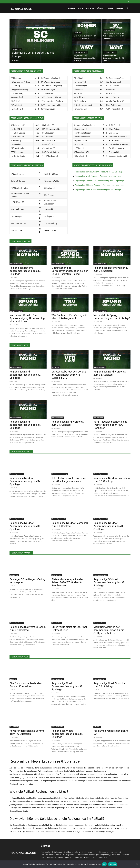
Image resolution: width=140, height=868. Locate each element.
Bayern (71, 8)
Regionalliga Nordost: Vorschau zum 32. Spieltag (112, 480)
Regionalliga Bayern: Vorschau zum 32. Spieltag (111, 269)
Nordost (90, 8)
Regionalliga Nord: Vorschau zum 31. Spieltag (68, 423)
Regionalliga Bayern (16, 264)
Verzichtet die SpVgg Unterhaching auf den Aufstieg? (112, 317)
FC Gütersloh (14, 727)
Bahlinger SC (17, 49)
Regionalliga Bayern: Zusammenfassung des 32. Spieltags (99, 172)
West (111, 8)
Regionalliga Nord (110, 52)
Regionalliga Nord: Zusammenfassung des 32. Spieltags (98, 176)
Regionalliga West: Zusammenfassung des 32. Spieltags (98, 190)
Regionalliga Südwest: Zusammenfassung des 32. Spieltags (100, 185)
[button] (128, 9)
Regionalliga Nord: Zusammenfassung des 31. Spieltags (25, 425)
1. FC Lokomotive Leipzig (60, 474)
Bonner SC (78, 33)
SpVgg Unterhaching (16, 311)
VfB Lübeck (56, 367)
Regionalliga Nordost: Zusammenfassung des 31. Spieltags (25, 526)
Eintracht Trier (57, 623)
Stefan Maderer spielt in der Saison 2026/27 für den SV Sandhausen (67, 582)
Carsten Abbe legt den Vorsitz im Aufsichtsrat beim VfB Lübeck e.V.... (69, 375)
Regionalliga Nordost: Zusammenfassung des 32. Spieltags (99, 181)
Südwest (101, 8)
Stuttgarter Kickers (100, 623)
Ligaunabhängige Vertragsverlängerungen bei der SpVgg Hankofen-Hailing (70, 271)
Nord (80, 8)
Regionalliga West (81, 52)
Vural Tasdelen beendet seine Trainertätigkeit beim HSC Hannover (110, 425)
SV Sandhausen (109, 30)
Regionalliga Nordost (17, 474)
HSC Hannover (99, 417)
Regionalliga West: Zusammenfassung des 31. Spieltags (67, 734)
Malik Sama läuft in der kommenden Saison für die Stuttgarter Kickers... (109, 630)
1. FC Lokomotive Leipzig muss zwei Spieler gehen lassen (69, 480)
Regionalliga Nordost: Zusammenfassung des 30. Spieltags (109, 526)
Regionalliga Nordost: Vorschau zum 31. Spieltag (70, 524)
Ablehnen (113, 864)
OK (104, 864)
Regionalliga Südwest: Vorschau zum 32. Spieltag (28, 628)
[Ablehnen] (137, 864)
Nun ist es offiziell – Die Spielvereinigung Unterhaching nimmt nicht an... (27, 318)
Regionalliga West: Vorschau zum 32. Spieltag (110, 685)
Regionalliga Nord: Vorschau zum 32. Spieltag (110, 373)
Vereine (120, 8)
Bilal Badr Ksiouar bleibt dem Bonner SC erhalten (26, 685)
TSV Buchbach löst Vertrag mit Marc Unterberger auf (69, 317)
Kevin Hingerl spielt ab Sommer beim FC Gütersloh (27, 732)
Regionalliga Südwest (101, 575)
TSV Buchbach (56, 311)
